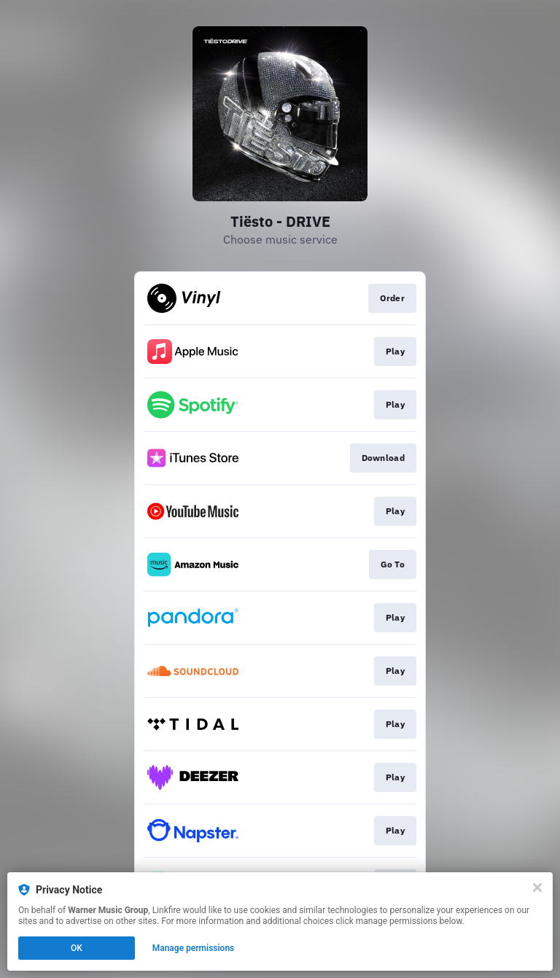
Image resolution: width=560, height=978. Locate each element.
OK (77, 948)
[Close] (537, 888)
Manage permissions (194, 948)
